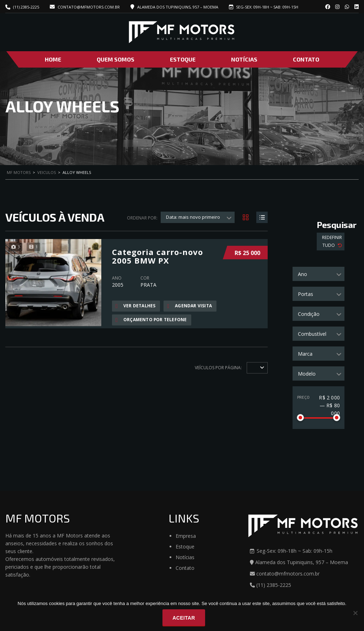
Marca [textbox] (305, 354)
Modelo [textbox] (307, 374)
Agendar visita (189, 306)
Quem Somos (116, 59)
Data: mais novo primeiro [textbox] (193, 217)
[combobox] (318, 274)
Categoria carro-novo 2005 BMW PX (157, 256)
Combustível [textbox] (312, 334)
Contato (306, 59)
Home (53, 59)
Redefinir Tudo (332, 241)
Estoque (183, 59)
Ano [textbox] (303, 274)
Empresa (186, 536)
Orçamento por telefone (151, 320)
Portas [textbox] (306, 294)
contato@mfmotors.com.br (85, 7)
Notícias (244, 59)
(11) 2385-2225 (26, 7)
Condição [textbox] (309, 314)
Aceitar (184, 618)
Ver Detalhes (135, 306)
